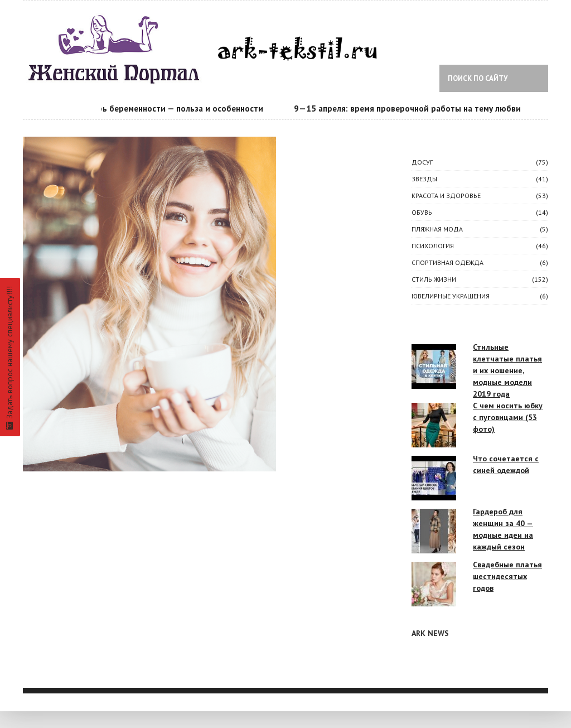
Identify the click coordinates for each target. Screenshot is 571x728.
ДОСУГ (422, 162)
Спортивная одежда (447, 262)
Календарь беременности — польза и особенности (168, 109)
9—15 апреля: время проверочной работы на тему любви (412, 109)
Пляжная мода (437, 229)
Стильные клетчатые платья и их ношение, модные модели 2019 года (507, 370)
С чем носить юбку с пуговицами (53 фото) (508, 417)
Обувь (422, 212)
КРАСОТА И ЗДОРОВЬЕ (446, 196)
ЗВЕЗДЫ (424, 179)
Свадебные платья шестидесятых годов (507, 576)
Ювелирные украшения (451, 296)
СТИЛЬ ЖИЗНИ (434, 279)
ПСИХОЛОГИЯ (433, 246)
